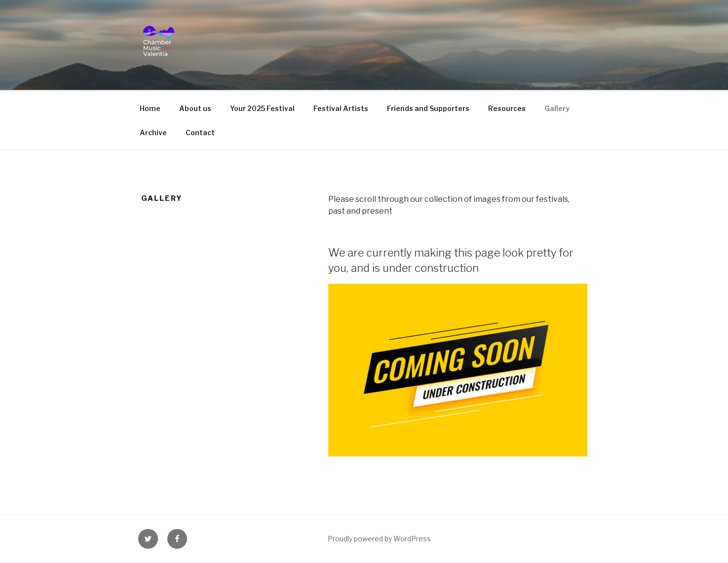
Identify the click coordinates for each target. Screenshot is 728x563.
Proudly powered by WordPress (379, 539)
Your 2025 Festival (262, 108)
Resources (507, 108)
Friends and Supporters (428, 108)
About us (195, 108)
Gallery (557, 108)
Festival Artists (341, 108)
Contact (200, 132)
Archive (153, 132)
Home (150, 108)
